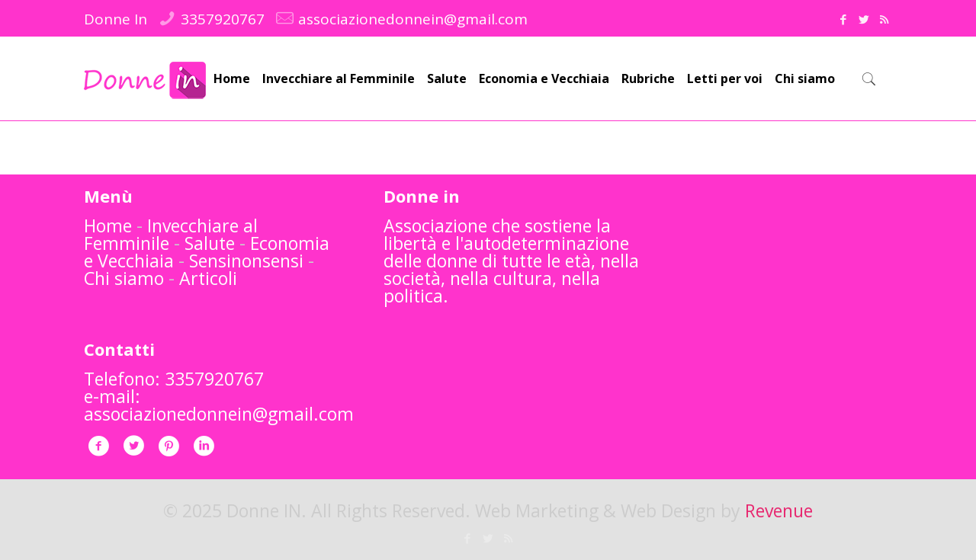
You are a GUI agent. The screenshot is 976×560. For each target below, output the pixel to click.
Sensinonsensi (246, 261)
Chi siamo (124, 278)
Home (108, 226)
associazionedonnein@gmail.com (413, 19)
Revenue (779, 510)
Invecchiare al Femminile (171, 234)
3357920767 (223, 19)
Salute (210, 243)
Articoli (208, 278)
